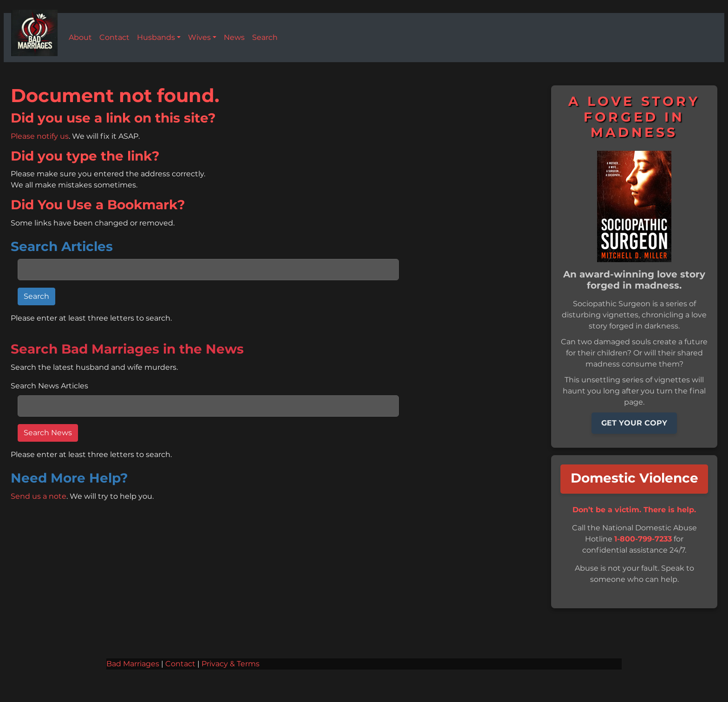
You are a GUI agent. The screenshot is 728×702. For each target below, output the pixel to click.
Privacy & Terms (231, 664)
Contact (180, 664)
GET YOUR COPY (634, 423)
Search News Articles (49, 386)
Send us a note (39, 496)
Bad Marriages (133, 664)
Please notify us (40, 136)
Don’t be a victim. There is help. (634, 510)
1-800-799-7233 (643, 539)
